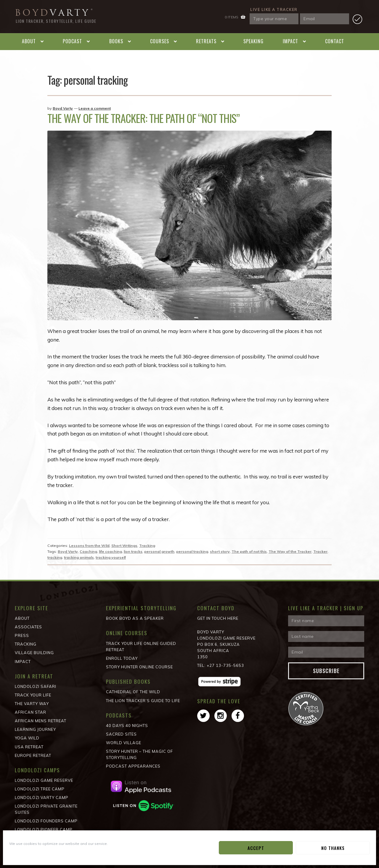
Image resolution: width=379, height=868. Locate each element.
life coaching (110, 551)
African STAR (30, 712)
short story (220, 551)
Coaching (88, 551)
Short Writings (124, 546)
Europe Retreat (33, 755)
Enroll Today (122, 658)
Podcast (72, 41)
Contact (335, 41)
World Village (124, 743)
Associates (28, 627)
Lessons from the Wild (89, 546)
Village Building (34, 653)
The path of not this (249, 551)
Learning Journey (35, 729)
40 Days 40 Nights (127, 726)
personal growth (159, 551)
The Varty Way (32, 704)
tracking (55, 557)
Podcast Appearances (133, 766)
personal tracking (192, 551)
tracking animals (79, 557)
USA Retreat (29, 747)
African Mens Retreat (41, 721)
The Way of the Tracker (290, 551)
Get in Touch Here (218, 618)
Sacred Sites (121, 734)
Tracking (147, 546)
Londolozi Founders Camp (46, 821)
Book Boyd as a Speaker (135, 618)
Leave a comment (95, 108)
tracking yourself (111, 557)
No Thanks (333, 848)
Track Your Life (33, 695)
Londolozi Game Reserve (44, 780)
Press (22, 635)
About (29, 41)
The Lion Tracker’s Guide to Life (143, 701)
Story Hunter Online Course (139, 667)
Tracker (320, 551)
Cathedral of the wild (133, 692)
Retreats (206, 41)
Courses (160, 41)
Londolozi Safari (36, 686)
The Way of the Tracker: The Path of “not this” (143, 118)
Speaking (253, 41)
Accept (256, 848)
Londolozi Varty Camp (42, 797)
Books (116, 41)
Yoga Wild (27, 738)
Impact (290, 41)
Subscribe (326, 671)
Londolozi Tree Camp (40, 789)
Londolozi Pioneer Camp (44, 829)
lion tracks (133, 551)
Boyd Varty (63, 108)
